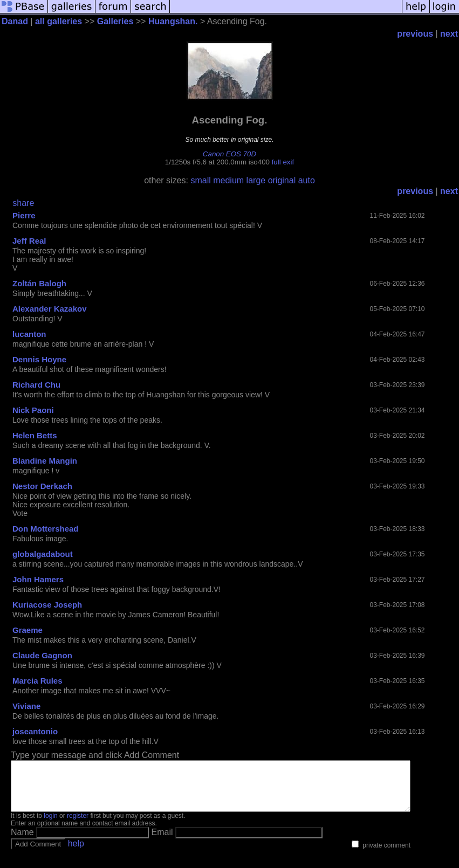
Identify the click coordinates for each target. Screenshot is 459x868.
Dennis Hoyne (39, 359)
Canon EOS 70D (229, 154)
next (449, 34)
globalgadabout (43, 554)
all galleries (59, 21)
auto (307, 180)
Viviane (26, 706)
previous (415, 34)
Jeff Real (29, 241)
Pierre (24, 215)
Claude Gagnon (42, 655)
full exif (283, 162)
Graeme (28, 630)
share (23, 203)
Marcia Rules (37, 681)
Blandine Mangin (45, 461)
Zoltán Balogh (39, 283)
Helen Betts (35, 435)
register (78, 825)
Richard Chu (36, 385)
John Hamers (38, 579)
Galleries (115, 21)
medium (228, 180)
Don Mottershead (46, 529)
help (76, 853)
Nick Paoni (33, 410)
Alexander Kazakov (50, 309)
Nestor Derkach (42, 486)
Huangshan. (173, 21)
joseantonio (35, 731)
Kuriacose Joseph (47, 605)
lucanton (29, 334)
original (282, 180)
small (200, 180)
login (50, 825)
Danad (15, 21)
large (256, 180)
